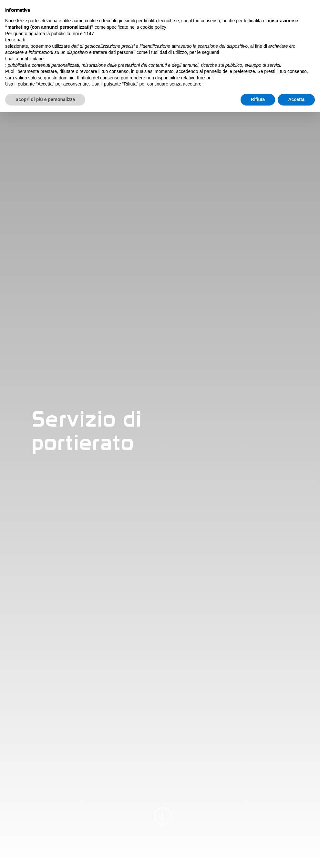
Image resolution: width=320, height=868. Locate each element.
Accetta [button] (296, 99)
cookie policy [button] (153, 27)
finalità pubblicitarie (24, 59)
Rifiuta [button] (258, 99)
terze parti (15, 40)
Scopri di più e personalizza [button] (45, 99)
